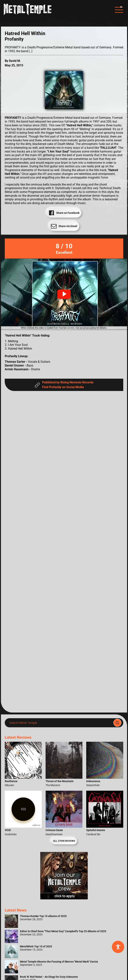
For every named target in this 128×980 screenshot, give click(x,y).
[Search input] (60, 723)
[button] (64, 294)
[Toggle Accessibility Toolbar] (118, 947)
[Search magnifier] (117, 723)
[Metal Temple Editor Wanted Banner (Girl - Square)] (64, 898)
